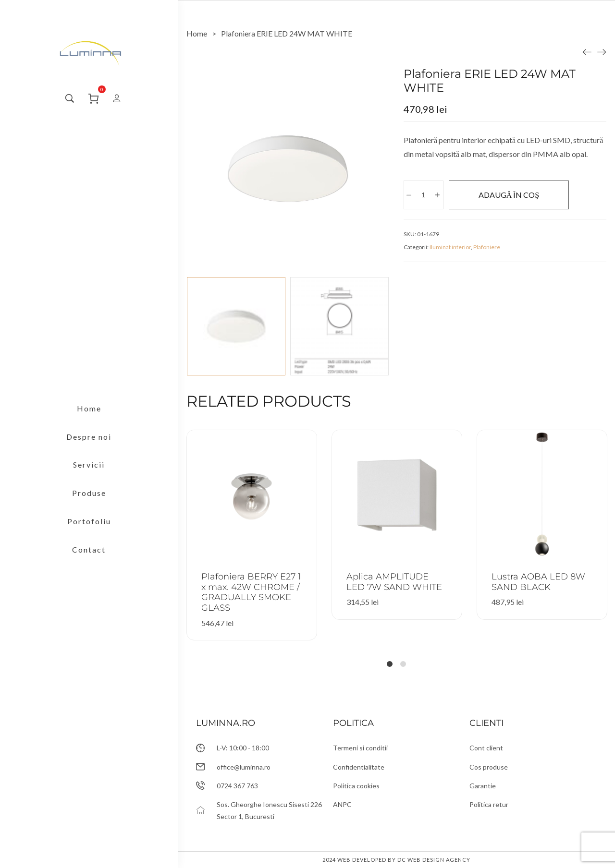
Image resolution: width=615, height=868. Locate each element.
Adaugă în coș (509, 195)
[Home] (197, 33)
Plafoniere (487, 247)
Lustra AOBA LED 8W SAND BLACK (538, 582)
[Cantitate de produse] (423, 195)
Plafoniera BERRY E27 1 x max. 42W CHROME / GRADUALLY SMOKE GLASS (251, 592)
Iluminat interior (450, 247)
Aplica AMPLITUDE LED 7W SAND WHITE (394, 582)
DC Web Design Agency (434, 860)
